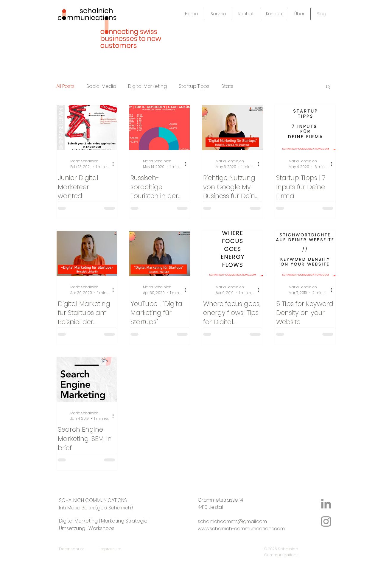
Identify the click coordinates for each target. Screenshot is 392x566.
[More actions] (115, 164)
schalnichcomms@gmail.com (232, 521)
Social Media (101, 86)
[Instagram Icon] (326, 521)
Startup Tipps (194, 86)
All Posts (65, 86)
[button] (328, 87)
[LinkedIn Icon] (326, 504)
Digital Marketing (147, 86)
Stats (227, 86)
